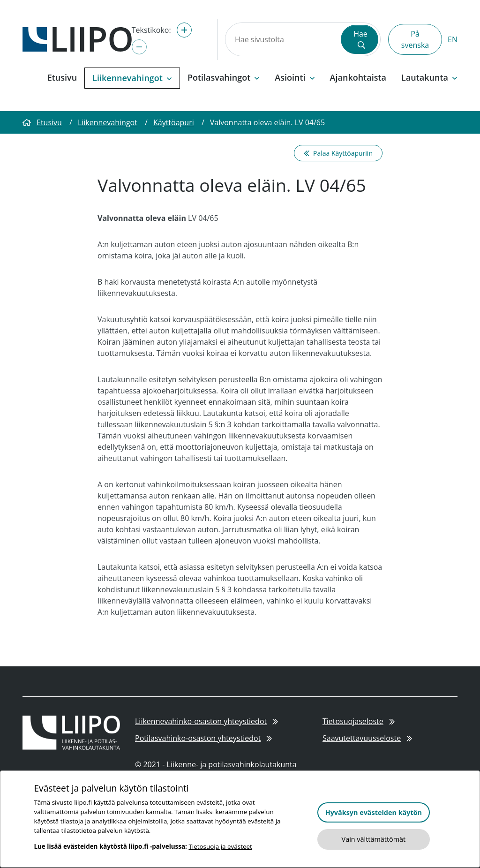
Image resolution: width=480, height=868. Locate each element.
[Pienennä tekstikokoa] (139, 47)
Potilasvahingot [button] (224, 77)
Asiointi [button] (295, 77)
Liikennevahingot (108, 122)
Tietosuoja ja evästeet (220, 846)
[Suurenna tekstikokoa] (184, 30)
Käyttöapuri (174, 122)
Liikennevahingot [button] (132, 78)
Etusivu (62, 77)
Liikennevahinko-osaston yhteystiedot (206, 721)
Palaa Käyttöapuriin (338, 153)
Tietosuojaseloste (359, 721)
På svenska (415, 39)
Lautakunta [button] (429, 77)
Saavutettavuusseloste (367, 738)
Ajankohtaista (358, 77)
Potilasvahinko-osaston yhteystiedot (204, 738)
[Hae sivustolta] (282, 39)
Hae (360, 39)
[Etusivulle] (77, 38)
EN (453, 39)
